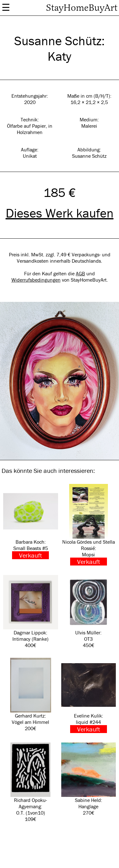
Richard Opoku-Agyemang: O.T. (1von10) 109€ (31, 782)
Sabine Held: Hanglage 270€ (89, 779)
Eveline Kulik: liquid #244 (89, 695)
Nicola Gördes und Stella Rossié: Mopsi (89, 525)
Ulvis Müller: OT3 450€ (89, 612)
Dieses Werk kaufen (60, 213)
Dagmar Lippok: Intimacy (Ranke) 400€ (31, 612)
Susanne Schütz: (60, 41)
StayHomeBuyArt (82, 8)
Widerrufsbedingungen (36, 280)
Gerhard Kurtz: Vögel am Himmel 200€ (31, 695)
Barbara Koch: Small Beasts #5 (31, 522)
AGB (80, 273)
